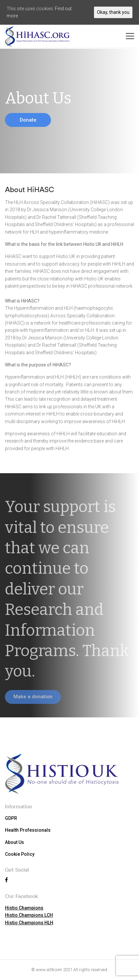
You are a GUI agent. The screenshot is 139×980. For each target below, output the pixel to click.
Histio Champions (24, 908)
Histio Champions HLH (29, 923)
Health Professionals (28, 830)
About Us (14, 842)
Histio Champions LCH (29, 915)
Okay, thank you (113, 12)
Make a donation (33, 697)
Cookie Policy (20, 854)
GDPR (11, 818)
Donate (28, 120)
